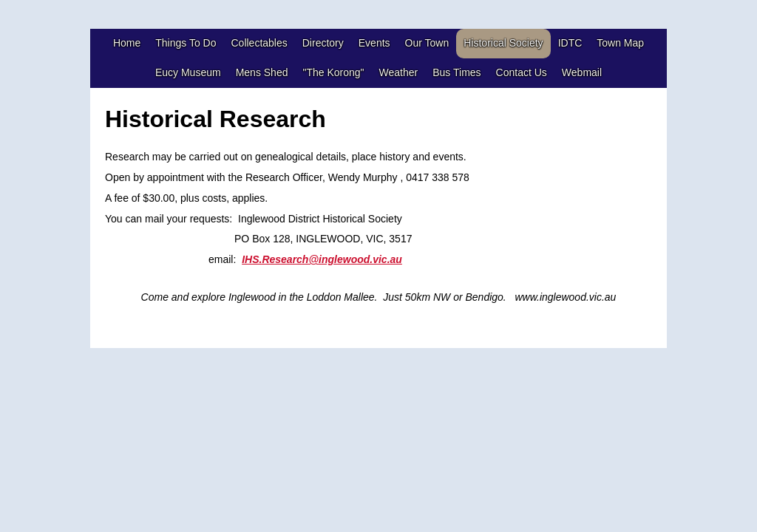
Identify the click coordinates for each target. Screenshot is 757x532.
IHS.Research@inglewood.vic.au (322, 259)
